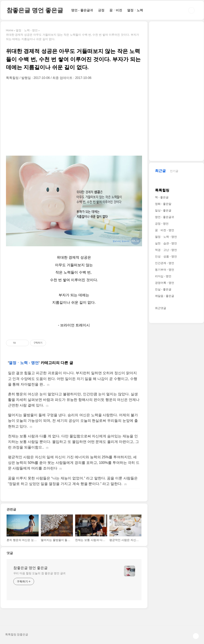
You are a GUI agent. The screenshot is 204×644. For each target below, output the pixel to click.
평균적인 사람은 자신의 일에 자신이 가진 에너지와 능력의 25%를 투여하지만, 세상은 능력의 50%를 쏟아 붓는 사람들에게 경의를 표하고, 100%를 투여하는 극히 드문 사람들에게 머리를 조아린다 (74, 463)
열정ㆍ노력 (135, 10)
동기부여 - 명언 (165, 270)
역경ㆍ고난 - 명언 (166, 250)
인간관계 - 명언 (165, 263)
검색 (191, 10)
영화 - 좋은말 (163, 204)
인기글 (174, 171)
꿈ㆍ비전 (116, 10)
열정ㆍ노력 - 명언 (24, 363)
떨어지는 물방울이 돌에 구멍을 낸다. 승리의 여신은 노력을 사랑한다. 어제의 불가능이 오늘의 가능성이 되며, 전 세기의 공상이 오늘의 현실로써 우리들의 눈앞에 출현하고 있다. (73, 421)
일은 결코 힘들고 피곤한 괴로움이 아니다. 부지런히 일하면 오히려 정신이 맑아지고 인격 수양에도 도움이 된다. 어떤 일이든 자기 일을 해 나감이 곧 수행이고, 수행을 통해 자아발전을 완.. (73, 379)
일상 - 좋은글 (163, 210)
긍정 (101, 10)
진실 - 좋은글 (163, 289)
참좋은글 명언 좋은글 (35, 10)
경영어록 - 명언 (165, 283)
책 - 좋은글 (162, 197)
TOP (196, 636)
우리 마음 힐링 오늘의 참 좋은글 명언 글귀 (40, 573)
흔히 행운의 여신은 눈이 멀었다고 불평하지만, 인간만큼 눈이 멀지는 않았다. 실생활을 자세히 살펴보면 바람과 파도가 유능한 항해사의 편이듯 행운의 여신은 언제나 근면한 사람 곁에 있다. (74, 400)
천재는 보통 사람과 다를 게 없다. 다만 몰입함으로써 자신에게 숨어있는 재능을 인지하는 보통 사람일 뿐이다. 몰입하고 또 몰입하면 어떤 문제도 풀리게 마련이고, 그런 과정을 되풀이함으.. (74, 442)
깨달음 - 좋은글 (165, 296)
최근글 (160, 171)
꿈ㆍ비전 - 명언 (165, 230)
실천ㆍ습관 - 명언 (166, 243)
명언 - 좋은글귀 (82, 10)
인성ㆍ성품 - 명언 (166, 256)
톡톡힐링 (162, 190)
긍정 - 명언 (162, 224)
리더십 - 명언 (163, 276)
